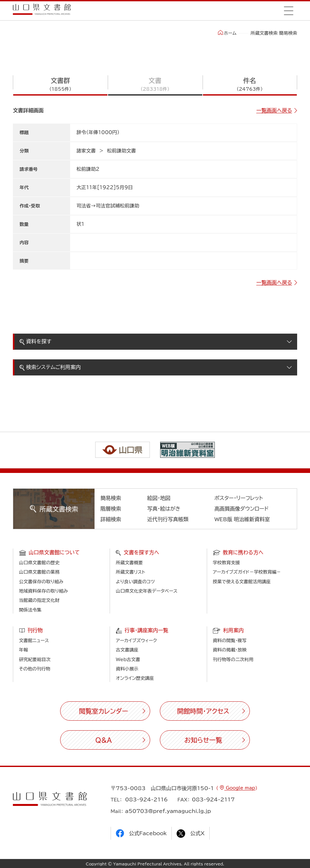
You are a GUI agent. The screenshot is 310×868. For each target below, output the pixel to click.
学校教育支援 (226, 563)
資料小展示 (127, 669)
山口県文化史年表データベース (147, 591)
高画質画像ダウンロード (242, 509)
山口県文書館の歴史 (39, 563)
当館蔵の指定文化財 (39, 600)
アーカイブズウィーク (136, 641)
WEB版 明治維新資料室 (242, 519)
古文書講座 (127, 650)
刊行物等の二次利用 (233, 660)
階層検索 (111, 509)
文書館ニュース (34, 641)
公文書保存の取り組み (41, 582)
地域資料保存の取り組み (43, 591)
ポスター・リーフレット (239, 498)
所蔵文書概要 (129, 563)
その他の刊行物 (35, 669)
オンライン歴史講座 (135, 678)
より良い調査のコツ (135, 582)
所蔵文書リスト (130, 572)
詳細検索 (111, 519)
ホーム (227, 33)
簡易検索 (111, 498)
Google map (240, 788)
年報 (23, 650)
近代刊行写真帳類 (168, 519)
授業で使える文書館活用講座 (242, 582)
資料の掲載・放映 (230, 650)
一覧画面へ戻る (274, 110)
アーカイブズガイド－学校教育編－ (247, 572)
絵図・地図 (159, 498)
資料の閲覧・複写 (230, 641)
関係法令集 (30, 610)
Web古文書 (128, 660)
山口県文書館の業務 (39, 572)
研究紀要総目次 (35, 660)
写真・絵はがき (164, 509)
